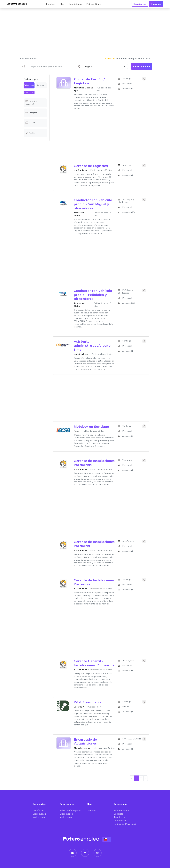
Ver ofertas (38, 810)
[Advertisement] (85, 34)
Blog (62, 4)
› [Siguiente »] (146, 778)
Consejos (91, 810)
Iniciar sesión (39, 817)
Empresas (156, 4)
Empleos (51, 4)
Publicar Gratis (94, 4)
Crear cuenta (39, 814)
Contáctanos (75, 4)
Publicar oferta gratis (70, 810)
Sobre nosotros (122, 810)
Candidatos (140, 4)
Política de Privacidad (125, 824)
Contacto (118, 814)
